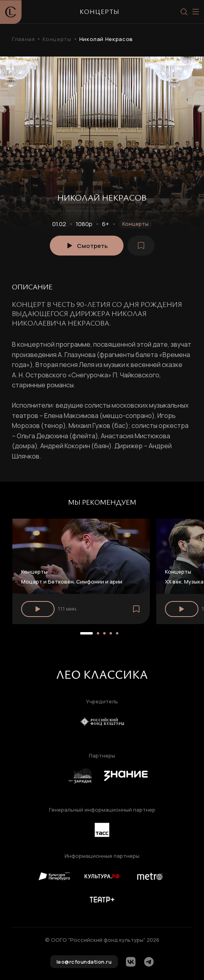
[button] (86, 633)
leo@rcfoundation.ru (84, 962)
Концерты (57, 39)
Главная (23, 39)
